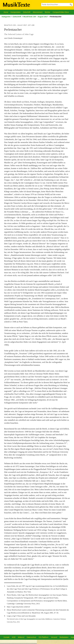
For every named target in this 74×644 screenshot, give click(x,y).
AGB (14, 637)
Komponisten (16, 12)
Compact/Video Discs (61, 12)
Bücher (48, 12)
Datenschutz (31, 637)
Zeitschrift (27, 12)
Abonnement (38, 12)
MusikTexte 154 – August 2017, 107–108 (19, 25)
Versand (54, 637)
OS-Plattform (44, 637)
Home (6, 12)
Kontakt (7, 637)
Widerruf (21, 637)
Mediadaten (64, 637)
